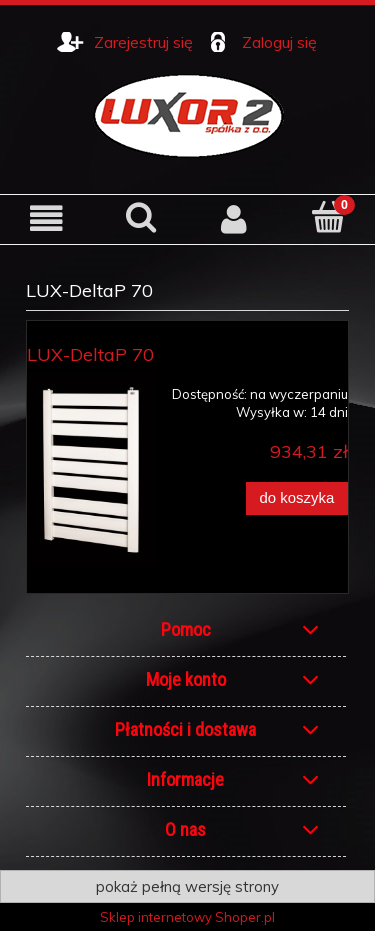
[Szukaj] (141, 217)
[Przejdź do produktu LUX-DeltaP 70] (91, 470)
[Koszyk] (328, 217)
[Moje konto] (235, 218)
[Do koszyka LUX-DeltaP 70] (297, 498)
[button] (47, 218)
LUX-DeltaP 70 (90, 354)
